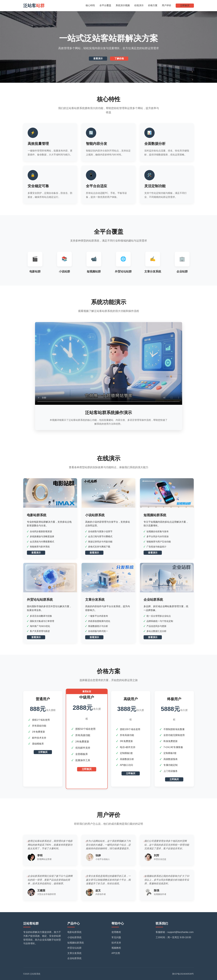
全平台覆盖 (105, 5)
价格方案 (153, 5)
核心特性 (90, 5)
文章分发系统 (74, 953)
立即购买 (185, 6)
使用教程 (116, 932)
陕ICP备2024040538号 (183, 974)
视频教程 (116, 948)
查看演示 (98, 59)
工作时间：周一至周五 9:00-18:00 (173, 937)
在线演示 (139, 5)
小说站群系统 (74, 937)
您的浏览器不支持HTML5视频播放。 (109, 363)
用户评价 (167, 5)
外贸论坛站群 (74, 948)
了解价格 (119, 59)
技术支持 (116, 943)
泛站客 (34, 6)
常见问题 (116, 937)
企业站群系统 (74, 958)
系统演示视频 (123, 5)
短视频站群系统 (76, 943)
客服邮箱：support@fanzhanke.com (175, 932)
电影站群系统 (74, 932)
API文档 (116, 953)
